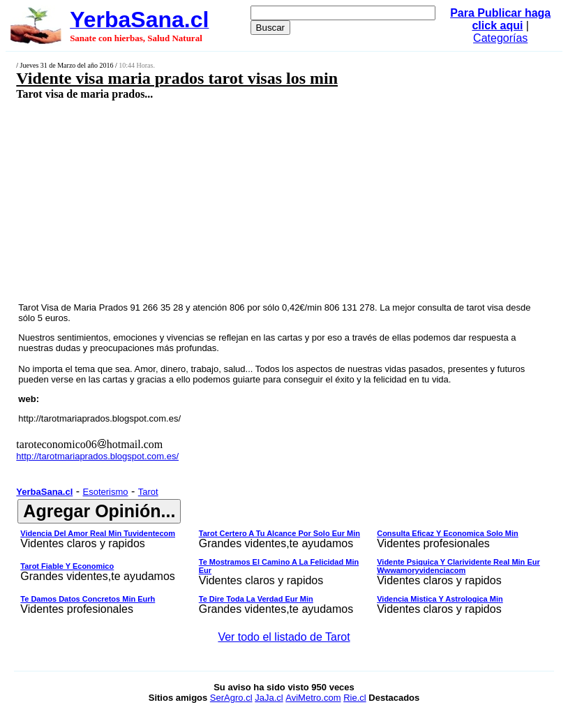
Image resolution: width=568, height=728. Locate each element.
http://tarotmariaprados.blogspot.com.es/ (99, 418)
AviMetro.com (313, 698)
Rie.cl (355, 698)
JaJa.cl (269, 698)
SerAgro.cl (231, 698)
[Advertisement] (240, 200)
